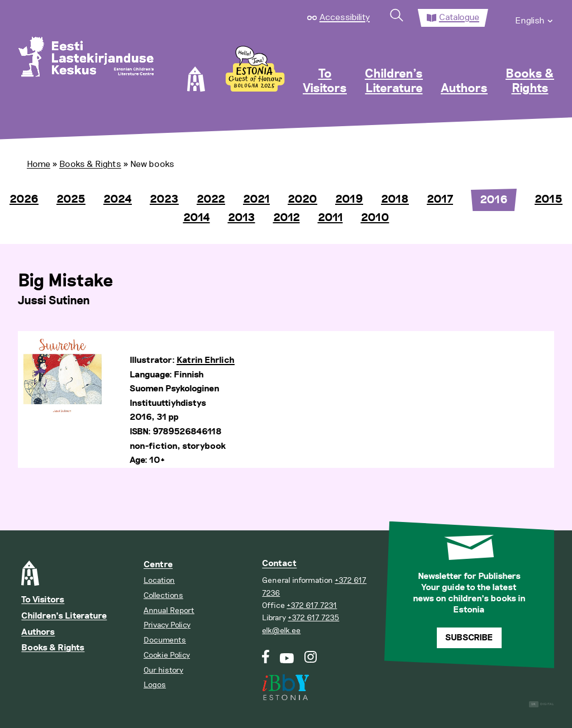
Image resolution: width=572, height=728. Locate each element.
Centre (158, 565)
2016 (494, 200)
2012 (287, 218)
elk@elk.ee (281, 631)
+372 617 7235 (313, 618)
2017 (440, 199)
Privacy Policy (167, 625)
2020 (302, 199)
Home (39, 164)
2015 (549, 199)
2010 (375, 218)
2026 (24, 199)
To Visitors (325, 82)
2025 (71, 199)
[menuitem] (535, 18)
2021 (256, 199)
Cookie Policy (167, 655)
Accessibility (345, 17)
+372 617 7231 (312, 605)
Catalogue (459, 17)
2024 (118, 199)
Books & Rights (530, 82)
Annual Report (169, 610)
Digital (542, 704)
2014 (197, 218)
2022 (211, 199)
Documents (165, 640)
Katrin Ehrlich (206, 360)
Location (159, 580)
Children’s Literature (394, 82)
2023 (164, 199)
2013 (242, 218)
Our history (163, 670)
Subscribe (469, 638)
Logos (155, 685)
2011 (330, 218)
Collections (163, 595)
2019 (349, 199)
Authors (464, 89)
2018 (395, 199)
